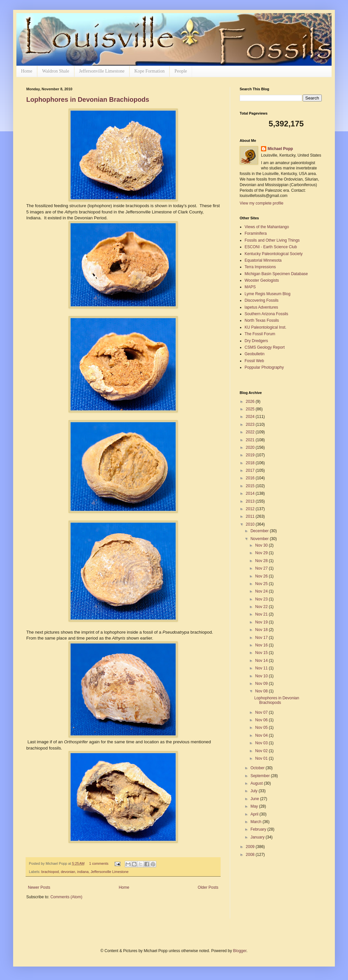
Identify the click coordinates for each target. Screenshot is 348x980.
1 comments (99, 863)
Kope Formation (149, 71)
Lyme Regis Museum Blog (268, 294)
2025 (251, 409)
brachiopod (50, 872)
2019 (251, 455)
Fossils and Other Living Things (272, 240)
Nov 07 (262, 712)
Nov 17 (262, 638)
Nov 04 (262, 735)
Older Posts (208, 887)
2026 (251, 402)
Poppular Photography (264, 367)
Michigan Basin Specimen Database (276, 274)
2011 (251, 516)
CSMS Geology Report (265, 347)
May (255, 806)
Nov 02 (262, 751)
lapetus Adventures (261, 307)
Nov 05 (262, 728)
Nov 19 (262, 622)
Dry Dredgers (256, 341)
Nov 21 (262, 614)
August (257, 783)
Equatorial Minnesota (263, 260)
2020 (251, 447)
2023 (251, 425)
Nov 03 (262, 743)
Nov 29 (262, 553)
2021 (251, 440)
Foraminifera (256, 233)
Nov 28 (262, 561)
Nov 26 (262, 576)
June (255, 799)
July (255, 791)
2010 (251, 524)
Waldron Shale (55, 71)
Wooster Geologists (262, 280)
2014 (251, 493)
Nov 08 (262, 691)
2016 (251, 478)
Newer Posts (39, 887)
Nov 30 (262, 545)
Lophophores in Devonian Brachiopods (88, 99)
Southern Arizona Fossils (266, 314)
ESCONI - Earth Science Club (271, 247)
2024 (251, 417)
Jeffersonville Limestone (102, 71)
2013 (251, 501)
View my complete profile (261, 203)
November (260, 539)
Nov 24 (262, 591)
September (261, 776)
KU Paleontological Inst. (265, 327)
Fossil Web (254, 361)
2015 (251, 486)
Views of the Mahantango (267, 227)
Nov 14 (262, 661)
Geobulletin (255, 354)
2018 (251, 463)
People (181, 71)
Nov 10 (262, 676)
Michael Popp (280, 149)
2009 (251, 847)
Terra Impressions (260, 267)
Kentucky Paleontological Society (274, 254)
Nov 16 (262, 645)
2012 (251, 509)
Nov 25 (262, 584)
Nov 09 (262, 684)
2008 (251, 855)
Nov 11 (262, 668)
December (260, 531)
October (258, 768)
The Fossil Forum (260, 334)
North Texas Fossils (262, 320)
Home (27, 71)
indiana (83, 872)
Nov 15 (262, 653)
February (259, 829)
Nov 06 (262, 720)
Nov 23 (262, 599)
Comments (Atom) (66, 897)
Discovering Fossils (261, 300)
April (255, 814)
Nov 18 (262, 630)
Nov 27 (262, 568)
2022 (251, 432)
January (258, 837)
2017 (251, 470)
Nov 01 (262, 758)
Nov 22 (262, 607)
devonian (68, 872)
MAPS (250, 287)
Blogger (240, 951)
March (257, 822)
